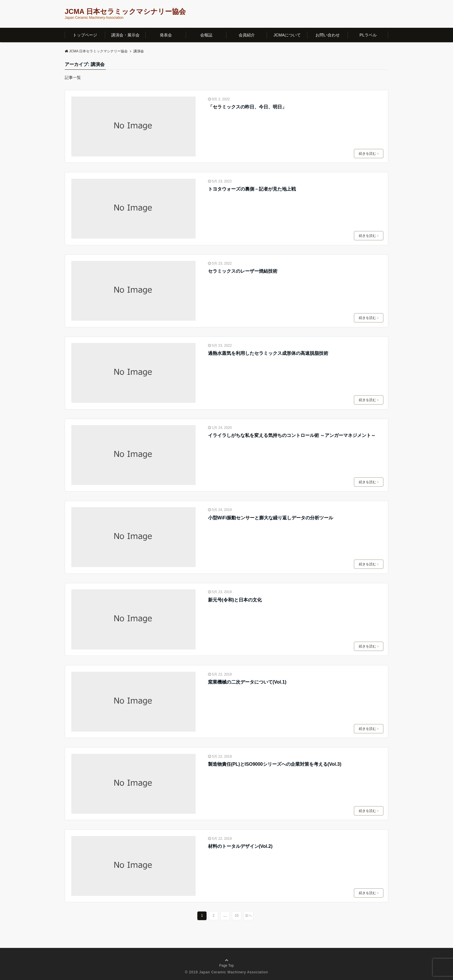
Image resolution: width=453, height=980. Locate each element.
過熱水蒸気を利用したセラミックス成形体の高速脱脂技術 (268, 353)
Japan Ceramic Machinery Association (233, 972)
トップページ (85, 35)
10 (236, 916)
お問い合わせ (328, 35)
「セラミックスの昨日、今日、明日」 (247, 107)
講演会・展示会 (125, 35)
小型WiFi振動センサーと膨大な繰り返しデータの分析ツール (271, 518)
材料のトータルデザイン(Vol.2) (240, 846)
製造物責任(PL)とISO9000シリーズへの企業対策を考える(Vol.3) (275, 764)
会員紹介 (247, 35)
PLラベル (368, 35)
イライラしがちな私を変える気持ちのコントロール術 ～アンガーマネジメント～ (292, 435)
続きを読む (369, 154)
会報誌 (206, 35)
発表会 (166, 35)
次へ (248, 916)
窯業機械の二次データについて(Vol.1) (247, 682)
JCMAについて (287, 35)
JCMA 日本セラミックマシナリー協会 (125, 12)
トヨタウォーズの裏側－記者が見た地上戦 (252, 189)
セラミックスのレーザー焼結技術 (243, 271)
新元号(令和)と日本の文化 (235, 600)
